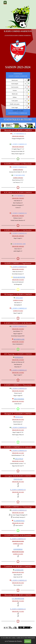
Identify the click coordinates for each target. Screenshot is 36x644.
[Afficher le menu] (5, 3)
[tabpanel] (18, 94)
